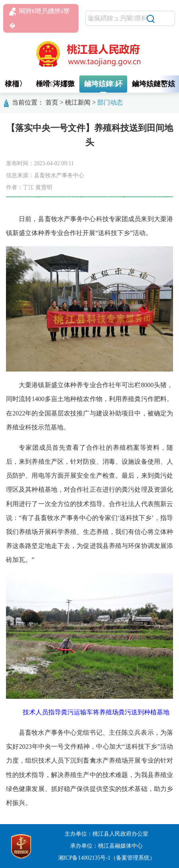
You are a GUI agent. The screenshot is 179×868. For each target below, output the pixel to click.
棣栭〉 (16, 84)
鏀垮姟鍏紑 (103, 84)
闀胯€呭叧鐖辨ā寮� (39, 18)
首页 (52, 102)
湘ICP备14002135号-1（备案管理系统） (107, 858)
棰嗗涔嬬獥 (55, 84)
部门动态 (110, 102)
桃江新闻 (78, 102)
